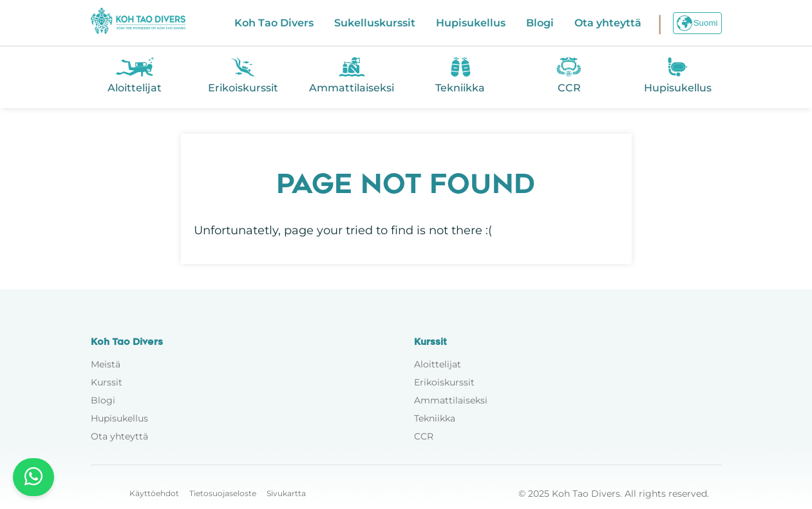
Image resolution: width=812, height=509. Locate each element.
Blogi (540, 23)
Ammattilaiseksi (451, 400)
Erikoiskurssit (444, 382)
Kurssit (107, 382)
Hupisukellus (471, 23)
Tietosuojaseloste (223, 493)
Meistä (106, 364)
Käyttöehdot (154, 493)
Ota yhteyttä (608, 23)
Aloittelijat (438, 364)
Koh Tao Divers (274, 23)
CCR (424, 436)
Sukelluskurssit (375, 23)
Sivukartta (286, 493)
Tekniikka (435, 418)
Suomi (697, 23)
